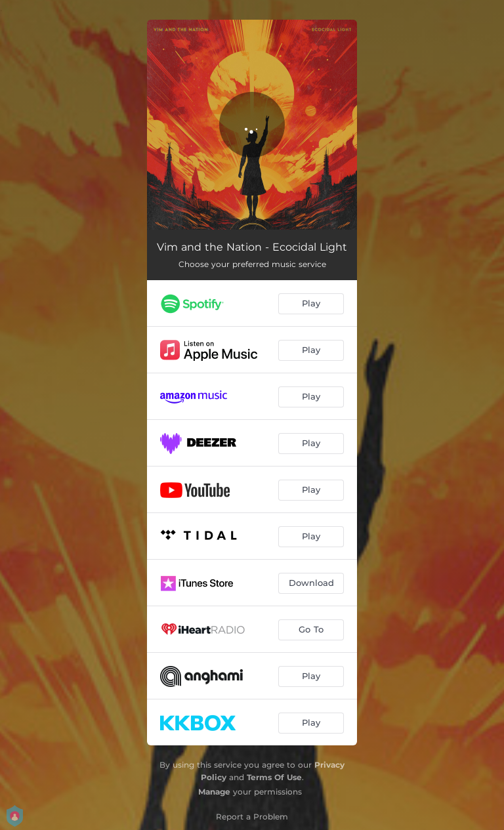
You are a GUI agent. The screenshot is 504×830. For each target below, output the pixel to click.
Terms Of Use (274, 777)
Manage (214, 792)
